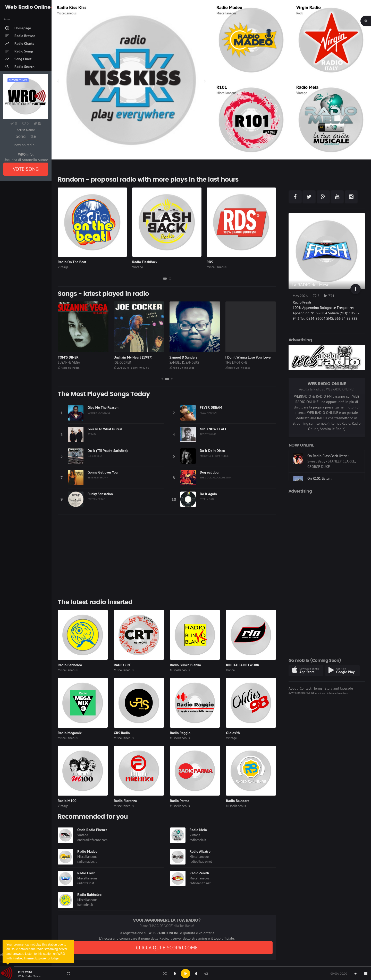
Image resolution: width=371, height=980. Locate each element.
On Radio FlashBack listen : (328, 465)
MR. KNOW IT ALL (213, 429)
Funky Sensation (100, 494)
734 (329, 296)
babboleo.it (85, 905)
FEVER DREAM (211, 407)
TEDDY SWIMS (208, 434)
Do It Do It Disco (212, 451)
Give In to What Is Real (105, 429)
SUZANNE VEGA (125, 363)
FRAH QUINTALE (70, 363)
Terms (318, 688)
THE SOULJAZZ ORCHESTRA (216, 477)
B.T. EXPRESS (95, 456)
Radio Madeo (229, 7)
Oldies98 (233, 733)
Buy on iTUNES (18, 80)
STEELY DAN (207, 499)
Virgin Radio (309, 7)
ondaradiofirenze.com (92, 840)
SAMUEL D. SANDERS (240, 363)
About (293, 688)
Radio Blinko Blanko (185, 665)
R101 (222, 87)
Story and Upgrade (339, 688)
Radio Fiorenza (125, 801)
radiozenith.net (200, 883)
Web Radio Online (29, 976)
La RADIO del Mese (311, 285)
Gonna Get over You (103, 472)
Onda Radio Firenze (92, 830)
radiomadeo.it (87, 862)
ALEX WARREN (208, 413)
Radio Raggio (180, 733)
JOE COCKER (178, 363)
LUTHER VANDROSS (99, 413)
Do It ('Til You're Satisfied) (108, 451)
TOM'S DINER (124, 357)
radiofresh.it (86, 883)
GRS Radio (122, 733)
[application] (185, 974)
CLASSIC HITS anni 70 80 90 (187, 368)
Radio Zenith (199, 873)
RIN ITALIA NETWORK (243, 665)
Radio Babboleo (70, 665)
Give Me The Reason (103, 407)
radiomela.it (198, 840)
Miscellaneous (67, 13)
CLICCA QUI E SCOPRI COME (167, 948)
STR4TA (92, 434)
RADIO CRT (122, 665)
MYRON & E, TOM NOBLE (214, 456)
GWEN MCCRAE (96, 499)
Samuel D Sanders (239, 357)
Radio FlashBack (145, 262)
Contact (305, 688)
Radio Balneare (238, 801)
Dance (230, 670)
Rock (300, 13)
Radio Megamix (70, 733)
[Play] (185, 974)
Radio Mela (307, 87)
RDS (210, 262)
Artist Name (26, 130)
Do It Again (208, 494)
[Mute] (356, 974)
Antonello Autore (338, 693)
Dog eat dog (209, 472)
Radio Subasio (71, 7)
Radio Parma (180, 801)
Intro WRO (25, 972)
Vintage (302, 93)
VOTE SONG (26, 169)
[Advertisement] (167, 555)
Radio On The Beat (72, 262)
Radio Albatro (200, 851)
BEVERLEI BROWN (98, 477)
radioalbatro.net (201, 862)
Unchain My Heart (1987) (189, 357)
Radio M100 (67, 801)
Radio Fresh (86, 873)
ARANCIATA (67, 357)
